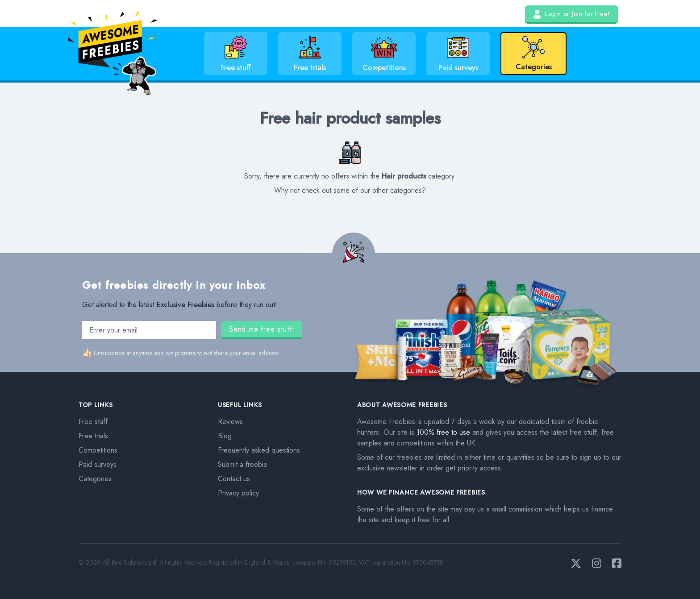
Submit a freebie (243, 464)
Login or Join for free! (571, 14)
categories (406, 190)
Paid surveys (98, 464)
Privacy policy (238, 493)
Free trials (93, 436)
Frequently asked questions (259, 450)
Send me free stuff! (262, 329)
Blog (225, 436)
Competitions (98, 450)
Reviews (230, 422)
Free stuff (93, 422)
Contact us (234, 479)
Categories (95, 479)
